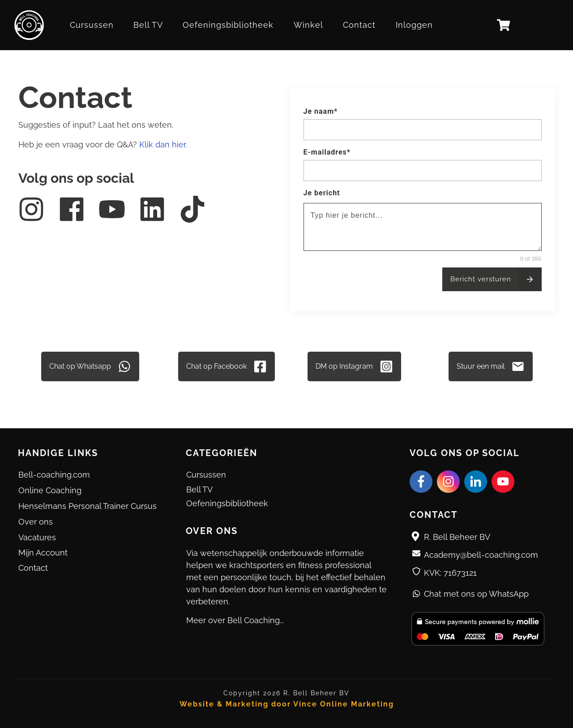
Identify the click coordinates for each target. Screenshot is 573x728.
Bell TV (199, 489)
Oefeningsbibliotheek (227, 503)
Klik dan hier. (163, 144)
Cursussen (206, 475)
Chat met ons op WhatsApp (476, 594)
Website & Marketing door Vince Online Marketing (287, 704)
